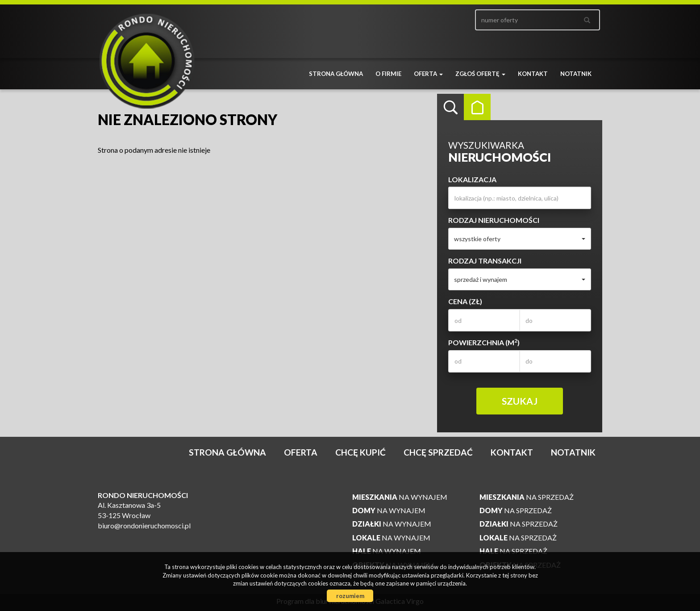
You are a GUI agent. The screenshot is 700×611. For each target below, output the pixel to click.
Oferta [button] (428, 74)
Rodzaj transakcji (485, 261)
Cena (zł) (465, 301)
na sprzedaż (527, 497)
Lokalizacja (472, 179)
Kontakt (533, 74)
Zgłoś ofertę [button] (480, 74)
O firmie (388, 74)
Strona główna (336, 74)
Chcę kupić (360, 452)
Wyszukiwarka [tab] (450, 107)
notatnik (576, 74)
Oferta (301, 452)
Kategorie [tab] (477, 107)
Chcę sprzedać (438, 452)
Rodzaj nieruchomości (494, 220)
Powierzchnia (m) (484, 342)
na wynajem (400, 497)
